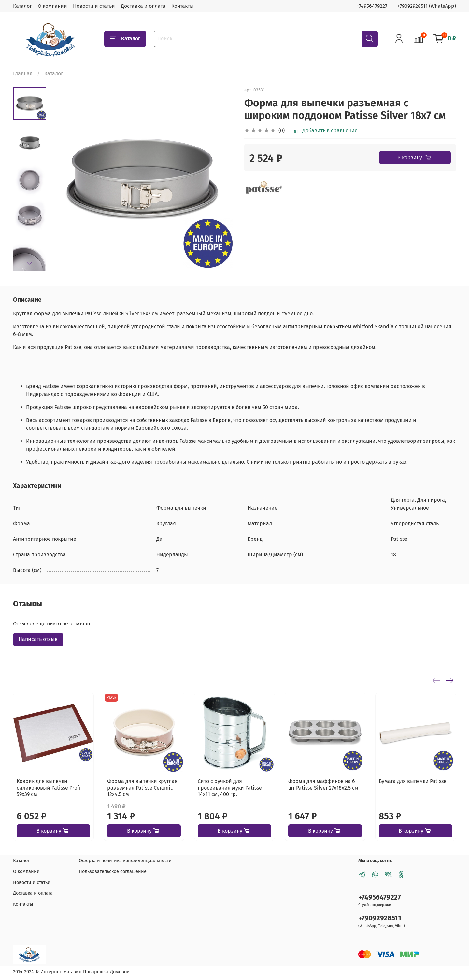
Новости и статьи (94, 6)
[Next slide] (30, 263)
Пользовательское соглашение (113, 871)
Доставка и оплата (143, 6)
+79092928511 (380, 918)
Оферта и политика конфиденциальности (125, 861)
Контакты (183, 6)
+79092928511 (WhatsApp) (427, 6)
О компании (52, 6)
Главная (23, 73)
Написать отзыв (38, 639)
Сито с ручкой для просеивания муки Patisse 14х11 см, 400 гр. (230, 788)
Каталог (22, 6)
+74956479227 (372, 6)
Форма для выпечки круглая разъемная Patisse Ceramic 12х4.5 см (142, 788)
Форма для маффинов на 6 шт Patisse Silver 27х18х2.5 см (323, 784)
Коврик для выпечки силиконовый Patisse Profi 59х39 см (48, 788)
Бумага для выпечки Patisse (413, 781)
